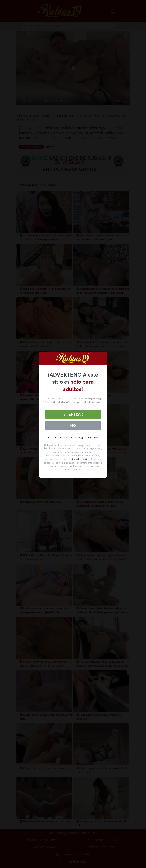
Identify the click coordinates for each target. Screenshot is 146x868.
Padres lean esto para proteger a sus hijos (73, 437)
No (73, 426)
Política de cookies (79, 459)
